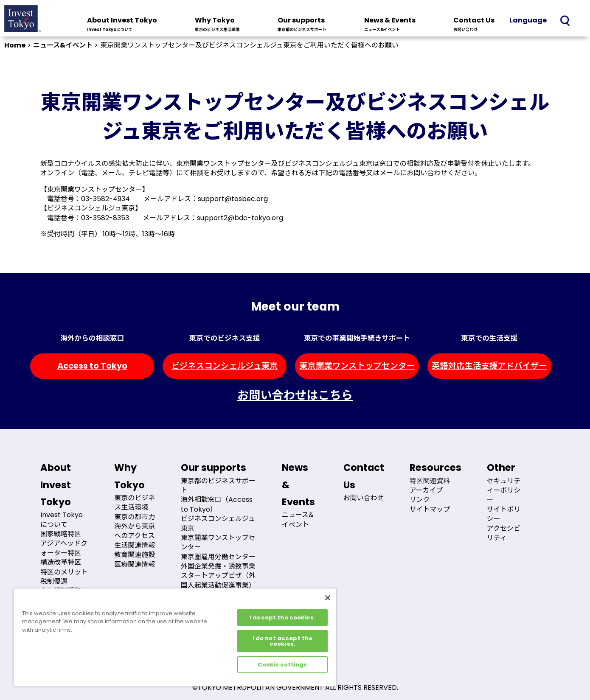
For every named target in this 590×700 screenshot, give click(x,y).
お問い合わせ (364, 498)
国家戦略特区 (61, 534)
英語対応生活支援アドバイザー (489, 366)
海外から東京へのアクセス (135, 531)
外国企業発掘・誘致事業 (218, 566)
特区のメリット (64, 572)
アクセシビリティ (504, 533)
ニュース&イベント (63, 45)
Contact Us (474, 25)
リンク (420, 500)
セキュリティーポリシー (504, 490)
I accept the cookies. (282, 617)
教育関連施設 (135, 555)
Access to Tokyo (92, 366)
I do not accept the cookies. (282, 641)
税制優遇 (54, 581)
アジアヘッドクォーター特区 (64, 548)
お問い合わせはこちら (295, 395)
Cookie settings (282, 665)
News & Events (390, 25)
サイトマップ (430, 509)
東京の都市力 (135, 517)
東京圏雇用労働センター (218, 557)
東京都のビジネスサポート (218, 486)
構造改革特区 (61, 562)
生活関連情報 (135, 545)
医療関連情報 (135, 564)
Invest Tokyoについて (62, 519)
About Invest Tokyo (122, 25)
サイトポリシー (504, 514)
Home (15, 45)
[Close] (328, 598)
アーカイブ (426, 490)
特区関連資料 (430, 481)
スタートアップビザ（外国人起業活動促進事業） (218, 580)
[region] (175, 637)
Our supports (302, 25)
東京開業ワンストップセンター (357, 366)
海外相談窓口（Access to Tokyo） (217, 504)
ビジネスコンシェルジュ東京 (224, 366)
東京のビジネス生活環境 (135, 503)
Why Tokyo (217, 25)
